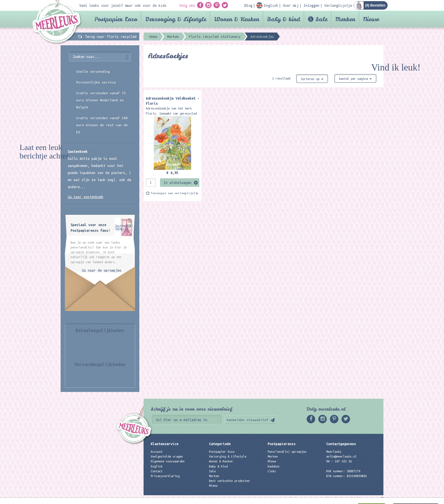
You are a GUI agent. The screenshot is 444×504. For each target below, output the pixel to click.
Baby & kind (284, 19)
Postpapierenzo (281, 444)
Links (272, 471)
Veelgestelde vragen (167, 456)
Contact (157, 471)
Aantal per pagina (355, 79)
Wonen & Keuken (237, 19)
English (157, 466)
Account (157, 452)
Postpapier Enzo (116, 19)
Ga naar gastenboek (86, 197)
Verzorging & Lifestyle (176, 19)
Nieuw (371, 19)
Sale (321, 19)
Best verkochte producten (229, 481)
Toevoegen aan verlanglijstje (175, 193)
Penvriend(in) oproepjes (287, 452)
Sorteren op (312, 79)
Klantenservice (165, 444)
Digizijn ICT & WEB (364, 499)
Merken (345, 19)
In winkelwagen (178, 183)
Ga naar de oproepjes (102, 270)
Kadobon (274, 466)
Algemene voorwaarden (168, 461)
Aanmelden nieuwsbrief (248, 420)
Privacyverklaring (165, 476)
